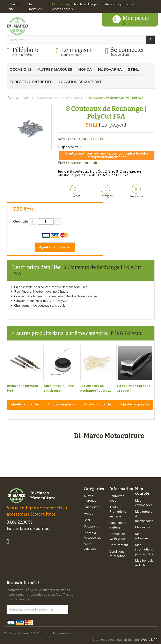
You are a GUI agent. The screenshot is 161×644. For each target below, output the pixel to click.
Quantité (21, 221)
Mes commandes (144, 503)
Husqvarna (110, 69)
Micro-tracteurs (90, 546)
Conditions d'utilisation (117, 554)
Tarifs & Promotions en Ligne (118, 512)
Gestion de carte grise (117, 536)
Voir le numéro (22, 55)
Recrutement (119, 545)
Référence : (68, 139)
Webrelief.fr (149, 640)
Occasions (21, 69)
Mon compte (142, 491)
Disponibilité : (69, 147)
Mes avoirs (143, 527)
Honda (85, 69)
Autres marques (55, 69)
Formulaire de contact (29, 528)
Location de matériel (80, 82)
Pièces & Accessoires (92, 535)
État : (62, 163)
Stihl (133, 69)
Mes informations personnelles (144, 549)
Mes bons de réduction (144, 563)
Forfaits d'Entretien (31, 82)
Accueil (12, 98)
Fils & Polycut (126, 333)
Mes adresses (142, 536)
